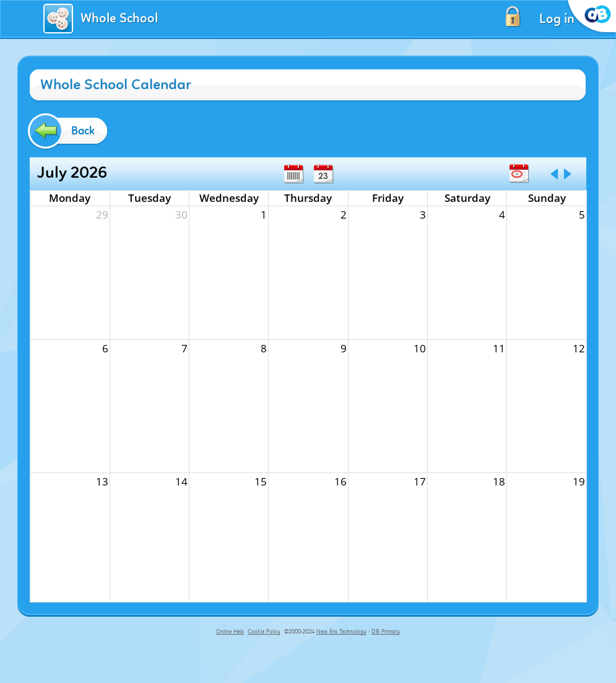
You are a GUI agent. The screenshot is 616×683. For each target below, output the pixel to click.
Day (323, 174)
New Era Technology (341, 632)
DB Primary (386, 632)
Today (519, 173)
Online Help (230, 632)
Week (293, 174)
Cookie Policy (264, 632)
